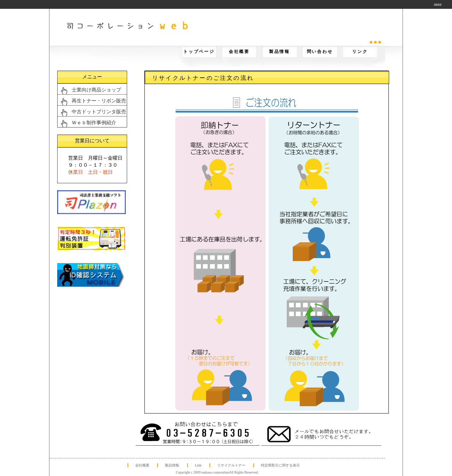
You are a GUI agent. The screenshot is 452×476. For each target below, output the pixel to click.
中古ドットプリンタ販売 (99, 112)
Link (198, 465)
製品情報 (279, 52)
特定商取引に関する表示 (280, 465)
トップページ (199, 52)
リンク (360, 52)
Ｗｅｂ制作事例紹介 (94, 123)
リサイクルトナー (231, 465)
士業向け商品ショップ (96, 90)
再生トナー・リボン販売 (99, 101)
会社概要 (239, 52)
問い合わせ (320, 52)
